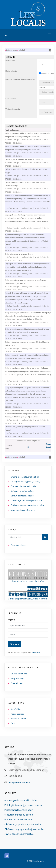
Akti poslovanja (17, 679)
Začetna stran (11, 50)
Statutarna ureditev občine (22, 491)
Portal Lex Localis (18, 719)
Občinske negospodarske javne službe (27, 505)
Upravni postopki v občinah (23, 496)
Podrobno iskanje (18, 545)
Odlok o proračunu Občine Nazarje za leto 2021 (28, 159)
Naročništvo (16, 709)
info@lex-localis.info (19, 783)
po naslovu (45, 73)
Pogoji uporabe (17, 714)
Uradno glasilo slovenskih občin (25, 477)
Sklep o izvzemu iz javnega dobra (22, 254)
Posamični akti (17, 683)
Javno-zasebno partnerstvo (23, 510)
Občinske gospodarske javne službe (26, 500)
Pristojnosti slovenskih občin (23, 486)
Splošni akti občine (19, 674)
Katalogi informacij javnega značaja (26, 482)
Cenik (13, 723)
